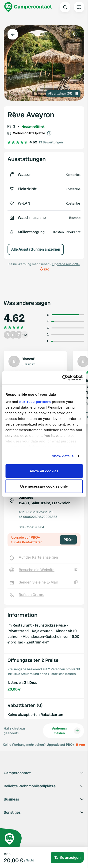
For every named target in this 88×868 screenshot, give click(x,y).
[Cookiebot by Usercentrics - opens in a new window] (63, 378)
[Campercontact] (28, 7)
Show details (63, 456)
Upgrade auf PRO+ (66, 264)
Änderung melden (66, 731)
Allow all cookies (44, 471)
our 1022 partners (35, 402)
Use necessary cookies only (44, 486)
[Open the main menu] (79, 7)
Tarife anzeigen (67, 858)
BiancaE (29, 359)
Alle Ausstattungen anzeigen (36, 249)
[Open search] (65, 7)
